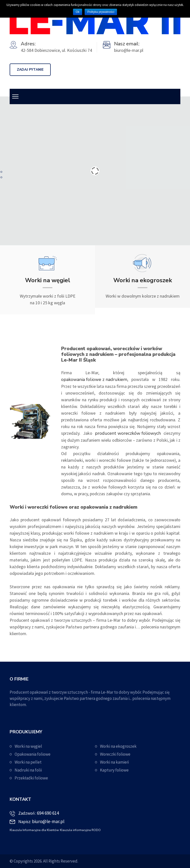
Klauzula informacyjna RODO (80, 830)
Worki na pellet (28, 762)
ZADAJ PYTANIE (30, 70)
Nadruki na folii (28, 770)
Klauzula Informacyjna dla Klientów (34, 830)
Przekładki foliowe (31, 778)
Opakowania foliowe (33, 754)
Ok (78, 12)
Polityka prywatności (101, 12)
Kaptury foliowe (114, 770)
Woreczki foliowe (115, 754)
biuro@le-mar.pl (48, 821)
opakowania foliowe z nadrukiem (94, 379)
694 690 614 (48, 813)
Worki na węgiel (28, 746)
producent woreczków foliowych (128, 433)
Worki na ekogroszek (118, 746)
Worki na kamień (114, 762)
